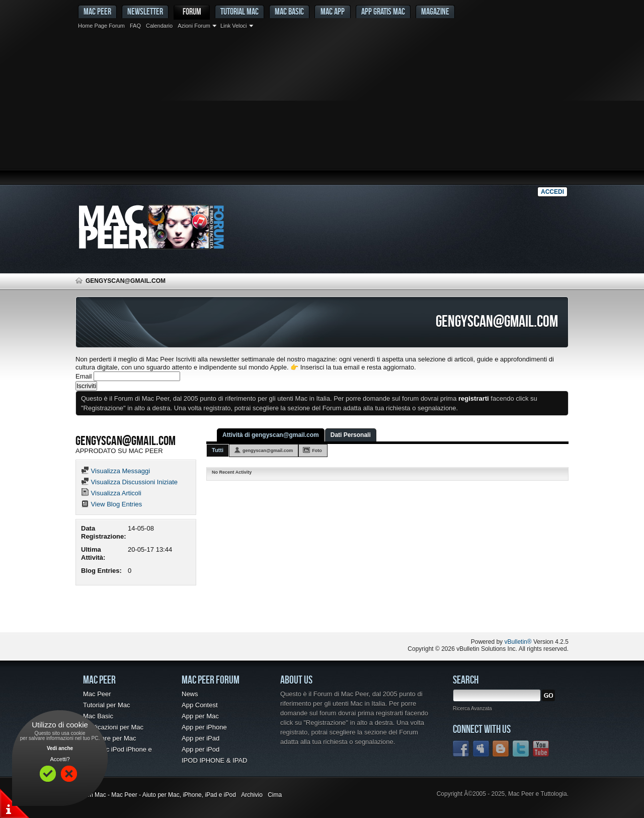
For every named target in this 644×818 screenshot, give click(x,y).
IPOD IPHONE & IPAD (215, 760)
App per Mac (200, 716)
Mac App (333, 11)
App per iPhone (204, 727)
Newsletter (145, 11)
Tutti (218, 450)
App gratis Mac (383, 11)
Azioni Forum (194, 26)
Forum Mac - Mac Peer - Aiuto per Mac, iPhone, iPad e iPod (156, 795)
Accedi (552, 192)
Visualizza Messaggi (115, 471)
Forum (192, 11)
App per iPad (200, 738)
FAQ (135, 26)
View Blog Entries (111, 504)
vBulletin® (518, 642)
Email (84, 376)
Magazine (435, 11)
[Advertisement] (322, 108)
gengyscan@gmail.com (268, 451)
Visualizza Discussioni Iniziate (129, 482)
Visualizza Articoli (111, 493)
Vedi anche (60, 748)
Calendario (159, 26)
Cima (275, 795)
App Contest (200, 705)
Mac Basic (289, 11)
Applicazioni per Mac (113, 727)
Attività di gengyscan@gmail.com (271, 435)
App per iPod (200, 749)
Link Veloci (234, 26)
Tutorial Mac (239, 11)
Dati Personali (351, 435)
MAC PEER (97, 11)
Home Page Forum (101, 26)
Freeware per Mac (109, 738)
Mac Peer (97, 694)
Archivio (252, 795)
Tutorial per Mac (106, 705)
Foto (317, 451)
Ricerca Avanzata (472, 709)
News (190, 694)
